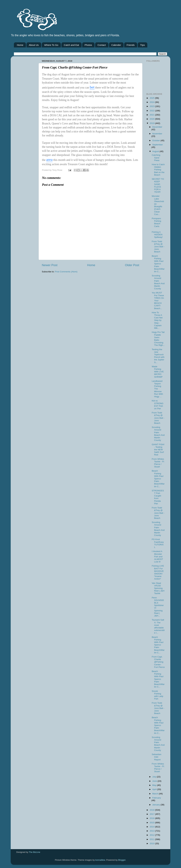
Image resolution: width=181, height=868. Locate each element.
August (156, 151)
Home (20, 45)
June (155, 781)
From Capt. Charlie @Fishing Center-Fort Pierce (158, 662)
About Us (34, 45)
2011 (152, 839)
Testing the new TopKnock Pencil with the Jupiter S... (158, 356)
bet (92, 87)
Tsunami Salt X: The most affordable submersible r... (158, 626)
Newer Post (50, 265)
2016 (152, 818)
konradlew (100, 860)
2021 (152, 115)
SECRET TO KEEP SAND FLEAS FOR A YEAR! (158, 185)
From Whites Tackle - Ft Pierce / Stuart (158, 463)
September (158, 145)
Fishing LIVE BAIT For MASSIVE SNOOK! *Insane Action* (158, 572)
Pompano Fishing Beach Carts (156, 222)
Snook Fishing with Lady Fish (158, 695)
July (155, 777)
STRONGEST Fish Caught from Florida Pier (158, 497)
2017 (152, 814)
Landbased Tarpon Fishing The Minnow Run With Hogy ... (157, 389)
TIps (142, 45)
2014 (152, 827)
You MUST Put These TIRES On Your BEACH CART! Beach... (158, 300)
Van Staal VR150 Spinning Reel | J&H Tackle (158, 588)
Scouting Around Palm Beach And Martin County (158, 282)
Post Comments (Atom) (66, 272)
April (155, 789)
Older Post (132, 265)
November (157, 134)
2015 (152, 823)
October (156, 140)
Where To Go (51, 45)
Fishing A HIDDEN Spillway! (157, 235)
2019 (152, 123)
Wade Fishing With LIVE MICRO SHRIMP (158, 372)
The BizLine (35, 852)
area (49, 160)
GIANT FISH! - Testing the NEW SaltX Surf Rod (158, 450)
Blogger (122, 860)
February (157, 798)
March (156, 794)
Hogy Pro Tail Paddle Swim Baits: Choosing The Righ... (158, 339)
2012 (152, 835)
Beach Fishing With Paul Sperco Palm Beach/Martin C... (158, 264)
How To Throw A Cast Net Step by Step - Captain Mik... (157, 320)
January (156, 805)
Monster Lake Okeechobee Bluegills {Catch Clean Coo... (158, 205)
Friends (131, 45)
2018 (152, 810)
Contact (102, 45)
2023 (152, 106)
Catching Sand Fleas (156, 158)
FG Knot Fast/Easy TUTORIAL (158, 543)
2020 (152, 119)
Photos (88, 45)
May (155, 785)
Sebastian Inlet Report (157, 757)
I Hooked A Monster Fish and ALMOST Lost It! (157, 557)
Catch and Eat (71, 45)
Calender (116, 45)
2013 (152, 831)
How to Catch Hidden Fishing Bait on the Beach (158, 170)
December (157, 127)
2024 (152, 102)
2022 (152, 111)
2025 (152, 98)
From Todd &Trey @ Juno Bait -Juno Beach (158, 247)
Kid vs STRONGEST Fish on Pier (158, 405)
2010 (152, 843)
